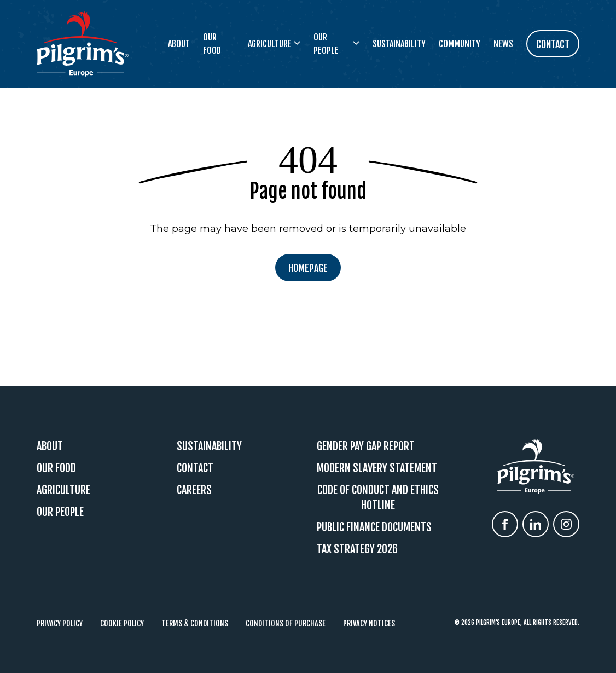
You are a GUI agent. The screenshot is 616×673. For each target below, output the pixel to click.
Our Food (212, 44)
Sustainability (399, 44)
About (179, 44)
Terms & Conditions (195, 623)
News (503, 44)
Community (460, 44)
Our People (60, 512)
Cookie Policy (122, 623)
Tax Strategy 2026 (357, 549)
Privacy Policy (60, 623)
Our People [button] (336, 44)
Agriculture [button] (274, 44)
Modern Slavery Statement (377, 468)
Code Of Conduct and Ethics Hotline (378, 498)
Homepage (308, 268)
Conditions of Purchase (286, 623)
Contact (195, 468)
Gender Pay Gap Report (366, 446)
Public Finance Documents (374, 527)
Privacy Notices (369, 623)
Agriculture (63, 490)
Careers (194, 490)
